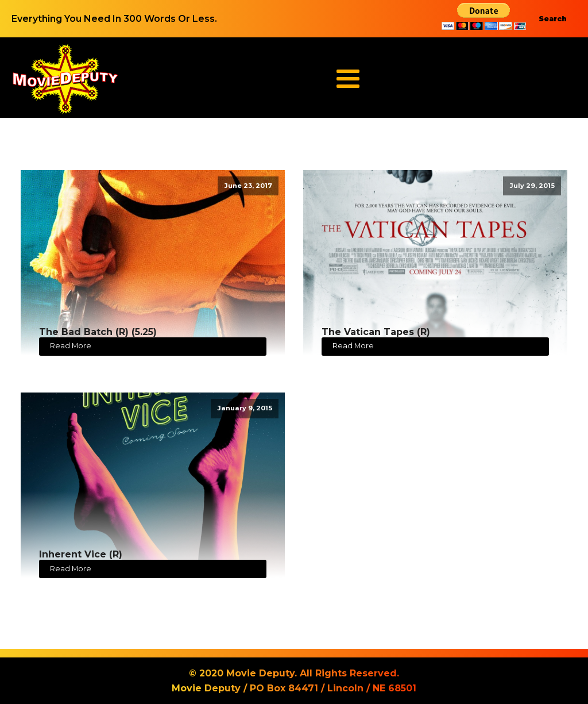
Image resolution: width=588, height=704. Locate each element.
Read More (71, 346)
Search (553, 19)
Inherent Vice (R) (81, 554)
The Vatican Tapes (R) (376, 332)
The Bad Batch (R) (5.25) (98, 332)
